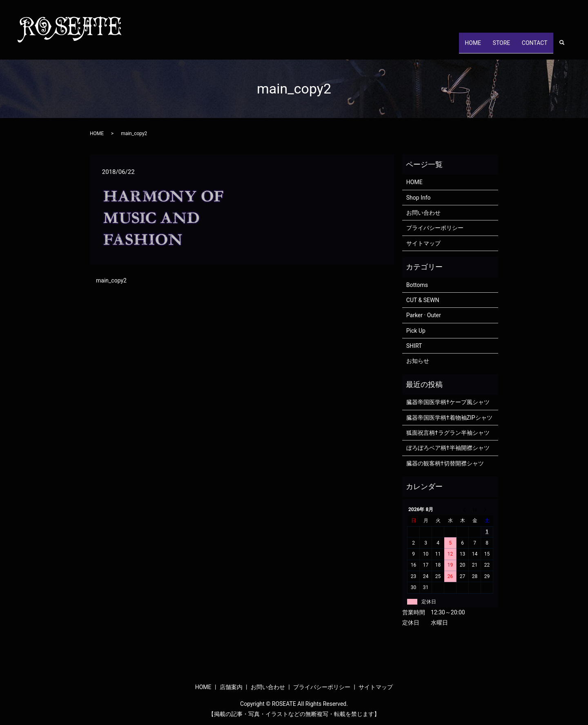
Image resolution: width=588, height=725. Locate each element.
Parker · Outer (424, 315)
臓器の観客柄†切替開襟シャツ (445, 463)
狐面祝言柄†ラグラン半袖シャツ (448, 433)
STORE (493, 47)
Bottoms (417, 285)
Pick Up (416, 331)
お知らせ (418, 361)
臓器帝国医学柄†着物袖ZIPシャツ (449, 418)
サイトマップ (423, 243)
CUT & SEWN (423, 300)
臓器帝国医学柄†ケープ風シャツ (448, 402)
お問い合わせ (423, 213)
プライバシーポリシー (435, 228)
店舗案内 (231, 687)
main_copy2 (111, 280)
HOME (459, 47)
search (566, 47)
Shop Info (419, 198)
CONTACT (532, 47)
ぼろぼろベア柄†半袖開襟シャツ (448, 448)
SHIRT (414, 346)
